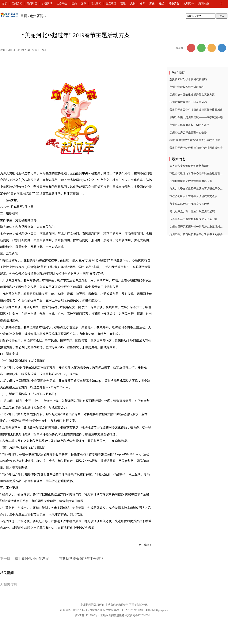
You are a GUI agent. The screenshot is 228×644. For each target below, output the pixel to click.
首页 (5, 4)
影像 (152, 4)
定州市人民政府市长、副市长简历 (189, 125)
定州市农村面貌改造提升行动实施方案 (192, 95)
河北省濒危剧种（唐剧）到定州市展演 (192, 211)
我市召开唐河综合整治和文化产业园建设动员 (196, 148)
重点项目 (111, 4)
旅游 (162, 4)
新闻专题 (204, 4)
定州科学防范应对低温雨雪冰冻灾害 (191, 181)
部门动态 (32, 4)
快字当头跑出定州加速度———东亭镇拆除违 (196, 117)
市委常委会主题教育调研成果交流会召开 (193, 219)
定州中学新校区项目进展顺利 (187, 87)
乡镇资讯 (47, 4)
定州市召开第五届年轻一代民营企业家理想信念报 (196, 227)
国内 (74, 4)
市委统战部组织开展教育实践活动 (189, 204)
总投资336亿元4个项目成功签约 (188, 79)
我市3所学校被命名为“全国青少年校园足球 (195, 140)
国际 (84, 4)
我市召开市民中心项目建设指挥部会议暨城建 (196, 110)
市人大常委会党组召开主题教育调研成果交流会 (196, 189)
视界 (142, 4)
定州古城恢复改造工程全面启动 (188, 102)
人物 (133, 4)
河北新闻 (96, 4)
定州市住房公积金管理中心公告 (188, 133)
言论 (123, 4)
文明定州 (189, 4)
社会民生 (62, 4)
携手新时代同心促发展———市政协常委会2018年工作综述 (59, 559)
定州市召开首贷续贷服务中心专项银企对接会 (196, 234)
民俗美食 (174, 4)
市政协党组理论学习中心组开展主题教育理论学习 (196, 173)
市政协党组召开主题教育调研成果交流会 (193, 196)
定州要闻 (17, 4)
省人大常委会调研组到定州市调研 (189, 166)
